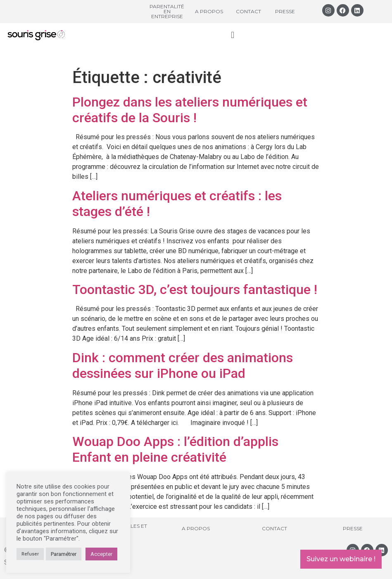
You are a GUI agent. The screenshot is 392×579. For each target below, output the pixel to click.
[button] (232, 35)
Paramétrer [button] (64, 554)
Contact (248, 11)
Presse (285, 11)
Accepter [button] (101, 554)
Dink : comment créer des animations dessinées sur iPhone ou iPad (183, 365)
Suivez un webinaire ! (341, 559)
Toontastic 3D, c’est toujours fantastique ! (195, 289)
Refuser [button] (30, 554)
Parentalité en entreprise (167, 11)
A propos (209, 11)
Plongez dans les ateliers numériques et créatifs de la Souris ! (190, 110)
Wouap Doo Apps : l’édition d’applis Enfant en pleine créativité (175, 449)
